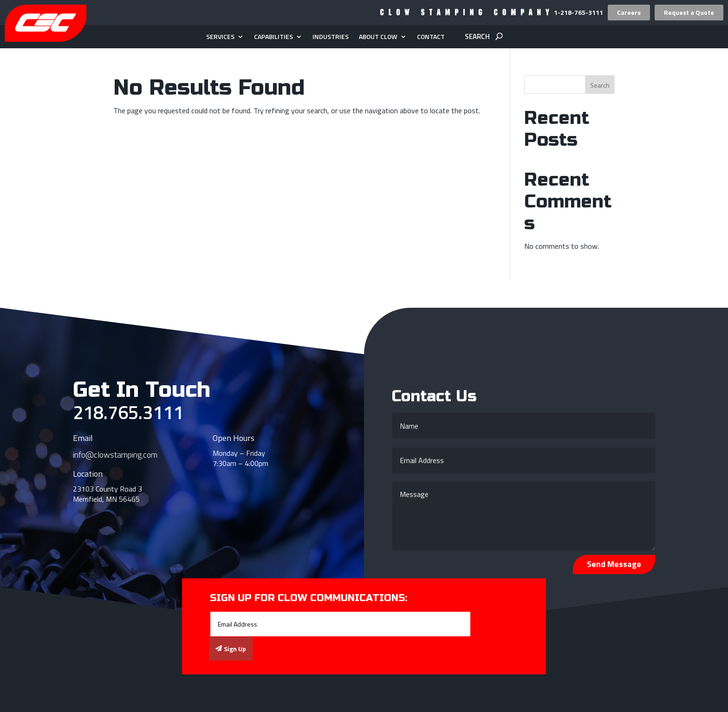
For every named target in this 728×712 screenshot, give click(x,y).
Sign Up (235, 649)
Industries (331, 37)
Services (220, 37)
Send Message (614, 566)
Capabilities (273, 37)
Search (600, 85)
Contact (431, 37)
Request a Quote (689, 12)
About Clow (378, 37)
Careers (629, 12)
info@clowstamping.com (115, 455)
